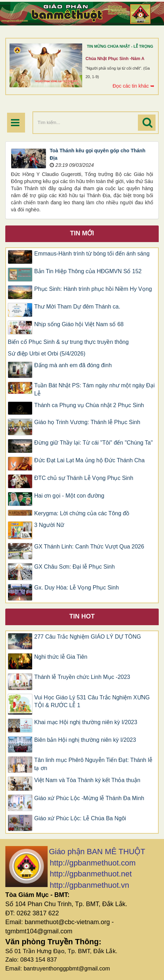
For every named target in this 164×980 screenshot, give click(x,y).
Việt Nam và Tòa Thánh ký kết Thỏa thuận (87, 780)
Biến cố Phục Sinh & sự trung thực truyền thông (68, 342)
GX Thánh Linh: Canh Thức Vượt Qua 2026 (89, 547)
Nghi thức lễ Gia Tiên (61, 657)
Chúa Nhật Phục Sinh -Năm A (115, 59)
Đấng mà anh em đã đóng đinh (73, 365)
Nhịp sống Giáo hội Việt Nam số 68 (79, 324)
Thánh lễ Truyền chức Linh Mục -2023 (82, 677)
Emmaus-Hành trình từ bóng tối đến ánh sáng (92, 254)
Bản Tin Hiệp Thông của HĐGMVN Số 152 (88, 271)
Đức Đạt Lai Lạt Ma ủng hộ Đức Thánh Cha (89, 460)
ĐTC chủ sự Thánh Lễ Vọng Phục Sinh (84, 478)
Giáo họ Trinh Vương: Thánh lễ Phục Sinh (87, 422)
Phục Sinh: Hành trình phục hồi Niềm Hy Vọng (93, 289)
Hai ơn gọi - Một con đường (69, 496)
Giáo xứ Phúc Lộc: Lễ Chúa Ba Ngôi (80, 818)
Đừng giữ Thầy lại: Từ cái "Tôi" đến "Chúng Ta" (93, 443)
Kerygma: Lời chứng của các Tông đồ (82, 513)
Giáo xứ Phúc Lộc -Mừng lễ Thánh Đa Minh (89, 798)
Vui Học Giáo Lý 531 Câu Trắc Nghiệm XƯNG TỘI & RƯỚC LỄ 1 (92, 702)
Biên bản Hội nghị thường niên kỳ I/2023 (85, 740)
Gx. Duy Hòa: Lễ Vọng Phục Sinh (77, 588)
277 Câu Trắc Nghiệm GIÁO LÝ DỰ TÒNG (88, 637)
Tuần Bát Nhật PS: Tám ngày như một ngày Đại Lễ (94, 389)
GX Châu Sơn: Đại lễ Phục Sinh (74, 567)
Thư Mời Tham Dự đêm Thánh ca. (77, 307)
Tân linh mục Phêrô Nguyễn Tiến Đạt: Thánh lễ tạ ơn (93, 764)
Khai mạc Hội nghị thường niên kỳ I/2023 (86, 722)
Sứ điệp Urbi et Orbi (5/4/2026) (47, 354)
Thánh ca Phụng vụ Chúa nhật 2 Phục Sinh (89, 405)
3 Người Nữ (49, 525)
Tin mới (82, 233)
